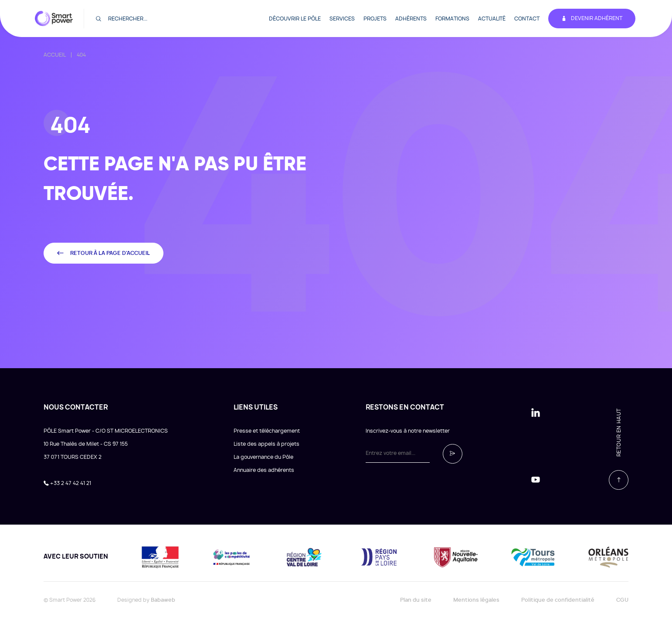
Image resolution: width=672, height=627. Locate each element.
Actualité (492, 19)
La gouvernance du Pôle (263, 457)
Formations (452, 19)
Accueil (55, 55)
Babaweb (163, 600)
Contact (527, 19)
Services (342, 19)
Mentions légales (476, 600)
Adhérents (411, 19)
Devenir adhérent (592, 19)
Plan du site (416, 600)
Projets (375, 19)
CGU (622, 600)
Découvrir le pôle (295, 19)
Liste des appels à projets (266, 444)
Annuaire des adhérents (264, 470)
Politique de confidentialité (558, 600)
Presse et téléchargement (267, 431)
